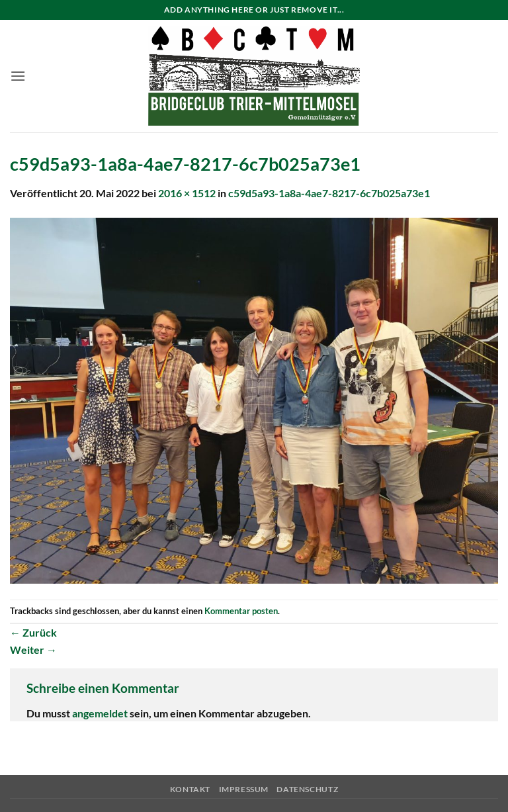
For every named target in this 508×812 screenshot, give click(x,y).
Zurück (33, 632)
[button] (18, 76)
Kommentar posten (241, 611)
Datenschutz (307, 789)
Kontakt (190, 789)
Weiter (33, 650)
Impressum (244, 789)
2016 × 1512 (187, 193)
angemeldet (100, 713)
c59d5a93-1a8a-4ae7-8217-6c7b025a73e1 (329, 193)
